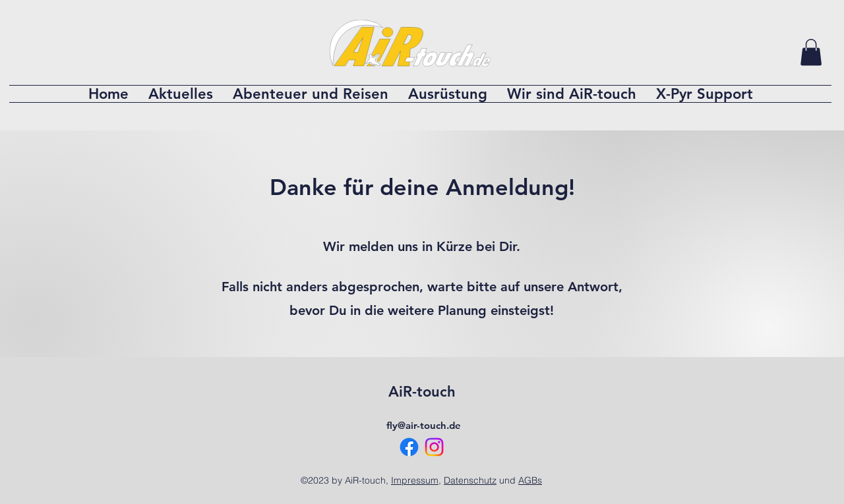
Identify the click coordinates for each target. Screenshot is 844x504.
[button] (811, 52)
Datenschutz (470, 480)
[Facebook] (409, 447)
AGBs (530, 480)
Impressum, (416, 480)
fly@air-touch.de (424, 425)
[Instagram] (434, 447)
